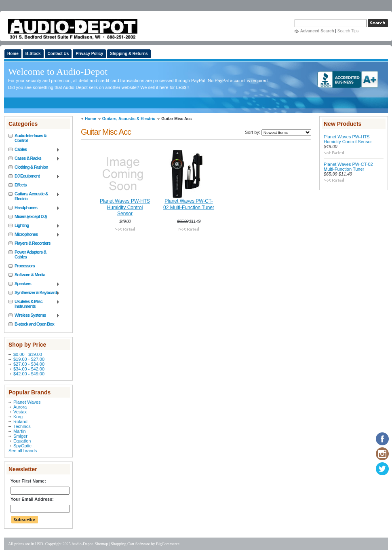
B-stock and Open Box (34, 324)
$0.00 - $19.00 (28, 354)
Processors (25, 266)
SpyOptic (22, 446)
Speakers (34, 284)
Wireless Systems (34, 315)
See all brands (23, 451)
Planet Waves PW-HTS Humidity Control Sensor (125, 207)
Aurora (20, 407)
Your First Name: (28, 481)
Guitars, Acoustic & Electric (34, 196)
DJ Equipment (34, 176)
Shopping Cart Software (130, 544)
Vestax (20, 412)
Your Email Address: (32, 499)
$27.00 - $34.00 (29, 364)
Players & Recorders (33, 243)
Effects (21, 185)
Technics (22, 426)
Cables (34, 150)
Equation (22, 441)
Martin (20, 431)
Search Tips (348, 31)
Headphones (34, 208)
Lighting (34, 226)
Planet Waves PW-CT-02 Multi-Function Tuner (189, 204)
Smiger (20, 436)
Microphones (34, 235)
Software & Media (30, 275)
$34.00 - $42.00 (29, 369)
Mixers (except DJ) (31, 216)
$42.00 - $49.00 (29, 374)
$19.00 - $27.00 (29, 359)
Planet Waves (27, 402)
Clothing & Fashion (31, 167)
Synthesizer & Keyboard (34, 293)
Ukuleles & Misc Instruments (34, 304)
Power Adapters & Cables (30, 254)
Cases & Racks (34, 159)
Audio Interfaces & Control (31, 138)
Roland (20, 421)
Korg (18, 417)
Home (91, 119)
